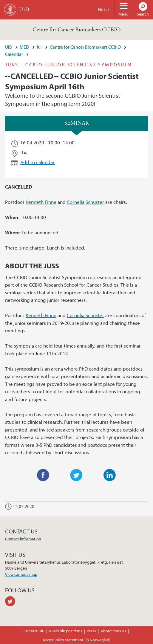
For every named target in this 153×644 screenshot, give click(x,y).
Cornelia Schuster (85, 202)
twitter (11, 601)
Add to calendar (37, 162)
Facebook (43, 475)
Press (91, 631)
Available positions (66, 631)
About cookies (113, 631)
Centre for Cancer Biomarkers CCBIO (77, 30)
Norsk (104, 10)
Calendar (14, 54)
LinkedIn (110, 475)
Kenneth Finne (41, 202)
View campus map (21, 574)
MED (24, 47)
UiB (8, 47)
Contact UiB (34, 631)
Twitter (76, 475)
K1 (40, 47)
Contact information (23, 539)
